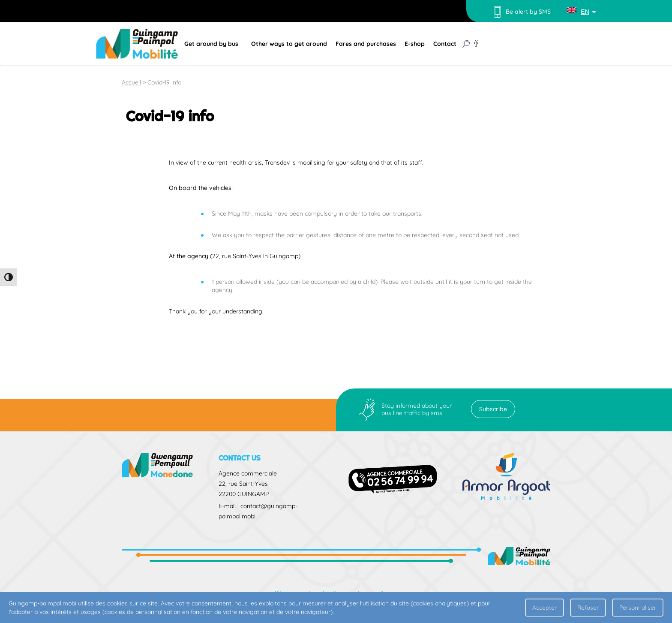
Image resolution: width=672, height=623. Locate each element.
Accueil (131, 82)
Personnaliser (638, 608)
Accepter (544, 608)
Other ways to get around (289, 44)
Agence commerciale (248, 473)
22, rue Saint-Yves (243, 484)
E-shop (415, 44)
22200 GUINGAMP (244, 494)
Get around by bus (211, 44)
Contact (445, 44)
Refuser (588, 608)
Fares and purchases (366, 44)
